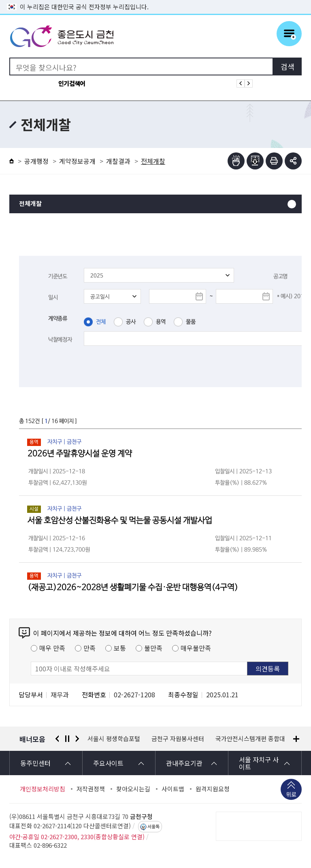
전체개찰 (30, 204)
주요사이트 (108, 763)
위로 (291, 795)
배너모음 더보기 (296, 739)
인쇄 (274, 161)
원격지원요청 (213, 789)
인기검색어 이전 (241, 84)
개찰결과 (118, 161)
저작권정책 (91, 789)
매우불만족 (196, 648)
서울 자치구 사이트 (259, 763)
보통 (120, 648)
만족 (89, 648)
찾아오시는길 (133, 789)
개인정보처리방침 (43, 789)
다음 (77, 739)
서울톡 (153, 827)
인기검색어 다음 (249, 84)
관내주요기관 (184, 763)
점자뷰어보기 (236, 161)
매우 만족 (52, 648)
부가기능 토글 (293, 161)
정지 (67, 739)
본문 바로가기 (155, 0)
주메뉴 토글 (289, 34)
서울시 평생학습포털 (185, 739)
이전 (57, 739)
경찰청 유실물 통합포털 (117, 739)
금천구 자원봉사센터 (249, 739)
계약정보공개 (77, 161)
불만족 (153, 648)
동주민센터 (35, 763)
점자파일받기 (255, 161)
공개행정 (36, 161)
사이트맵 (173, 789)
